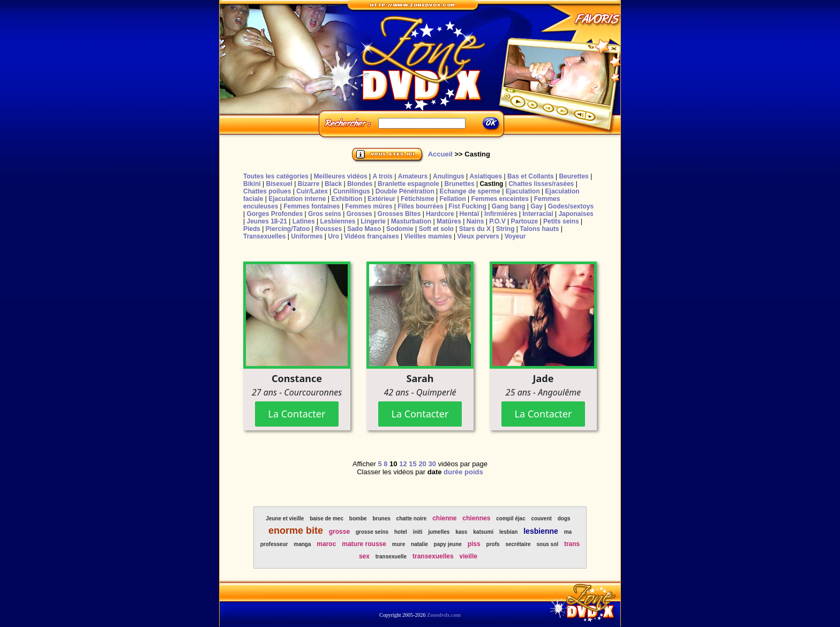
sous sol (548, 544)
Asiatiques (486, 176)
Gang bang (509, 206)
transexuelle (391, 557)
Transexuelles (264, 236)
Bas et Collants (531, 176)
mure (399, 544)
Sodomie (400, 229)
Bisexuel (279, 184)
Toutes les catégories (276, 176)
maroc (326, 544)
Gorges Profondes (275, 214)
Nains (475, 221)
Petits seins (561, 221)
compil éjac (511, 518)
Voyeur (515, 236)
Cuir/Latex (312, 191)
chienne (444, 518)
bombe (358, 518)
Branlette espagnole (408, 184)
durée (453, 472)
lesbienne (541, 531)
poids (474, 472)
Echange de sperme (470, 191)
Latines (304, 221)
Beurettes (573, 176)
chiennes (476, 518)
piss (474, 544)
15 (412, 464)
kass (461, 532)
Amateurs (413, 176)
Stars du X (475, 229)
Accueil (440, 154)
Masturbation (411, 221)
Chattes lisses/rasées (541, 184)
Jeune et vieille (285, 518)
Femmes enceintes (500, 199)
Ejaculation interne (297, 199)
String (505, 229)
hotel (401, 532)
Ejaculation (523, 191)
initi (418, 532)
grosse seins (372, 532)
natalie (419, 544)
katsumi (483, 532)
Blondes (360, 184)
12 (403, 464)
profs (493, 544)
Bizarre (309, 184)
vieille (468, 556)
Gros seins (325, 214)
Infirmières (501, 214)
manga (302, 544)
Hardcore (440, 214)
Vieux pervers (478, 236)
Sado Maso (364, 229)
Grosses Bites (399, 214)
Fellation (452, 199)
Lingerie (373, 221)
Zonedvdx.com (444, 615)
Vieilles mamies (428, 236)
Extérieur (381, 199)
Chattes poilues (267, 191)
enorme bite (296, 531)
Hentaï (470, 214)
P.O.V (497, 221)
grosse (339, 532)
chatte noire (412, 518)
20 (422, 464)
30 (432, 464)
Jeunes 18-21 (267, 221)
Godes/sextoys (571, 206)
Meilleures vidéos (341, 176)
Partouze (524, 221)
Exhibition (347, 199)
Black (333, 184)
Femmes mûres (369, 206)
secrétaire (518, 544)
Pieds (252, 229)
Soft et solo (436, 229)
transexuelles (433, 556)
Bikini (252, 184)
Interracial (538, 214)
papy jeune (448, 544)
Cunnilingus (352, 191)
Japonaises (576, 214)
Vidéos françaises (372, 236)
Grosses (359, 214)
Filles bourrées (420, 206)
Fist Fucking (467, 206)
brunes (381, 518)
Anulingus (449, 176)
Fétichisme (418, 199)
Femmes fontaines (312, 206)
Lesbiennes (337, 221)
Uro (333, 236)
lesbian (508, 532)
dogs (564, 518)
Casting (491, 184)
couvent (542, 518)
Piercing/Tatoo (288, 229)
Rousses (328, 229)
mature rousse (364, 544)
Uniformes (307, 236)
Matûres (449, 221)
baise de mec (327, 518)
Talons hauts (539, 229)
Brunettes (460, 184)
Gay (537, 206)
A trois (382, 176)
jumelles (439, 532)
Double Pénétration (405, 191)
